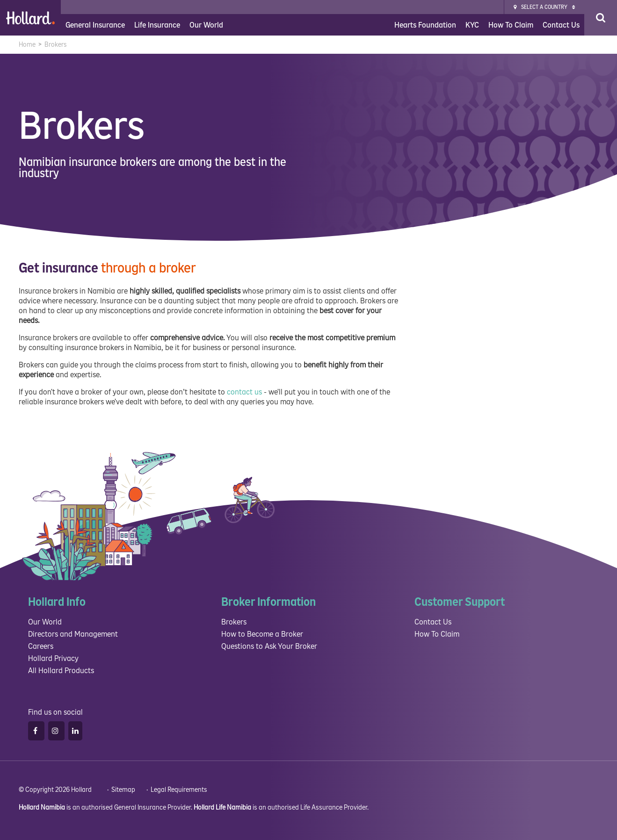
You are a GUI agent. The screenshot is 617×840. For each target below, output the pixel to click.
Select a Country (544, 7)
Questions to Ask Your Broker (269, 646)
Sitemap (123, 790)
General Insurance (95, 25)
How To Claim (511, 25)
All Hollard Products (61, 671)
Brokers (234, 622)
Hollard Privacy (53, 658)
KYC (472, 25)
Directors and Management (73, 634)
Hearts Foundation (425, 25)
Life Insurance (157, 25)
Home (27, 45)
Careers (41, 646)
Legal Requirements (179, 790)
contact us (244, 392)
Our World (206, 25)
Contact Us (561, 25)
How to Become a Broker (262, 634)
